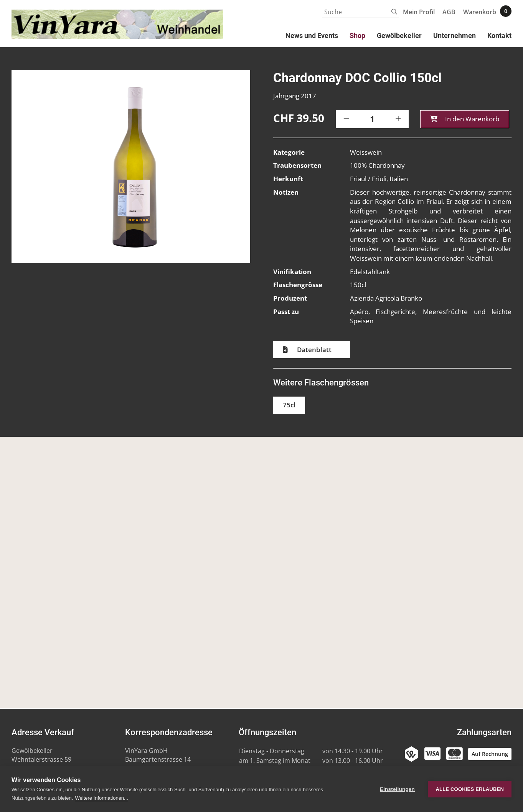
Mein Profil (419, 12)
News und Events (312, 36)
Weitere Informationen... (101, 798)
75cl (289, 406)
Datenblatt (313, 350)
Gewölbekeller (399, 36)
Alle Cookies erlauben (470, 789)
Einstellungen (397, 789)
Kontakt (499, 36)
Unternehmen (455, 36)
